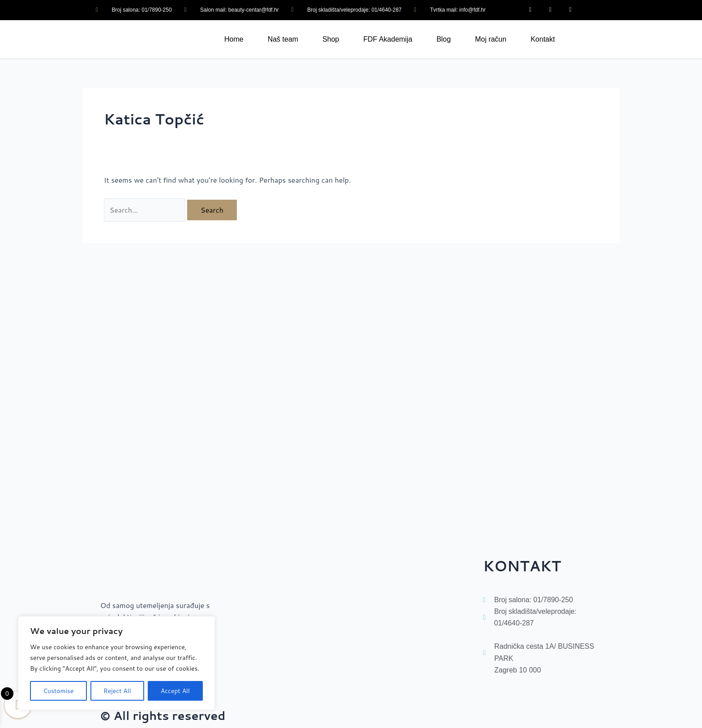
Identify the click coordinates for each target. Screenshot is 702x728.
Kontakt (543, 39)
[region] (116, 663)
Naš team (283, 39)
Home (234, 39)
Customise (58, 691)
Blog (444, 39)
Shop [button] (331, 39)
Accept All (175, 691)
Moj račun (491, 39)
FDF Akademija (388, 39)
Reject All (117, 691)
